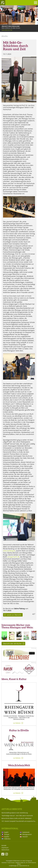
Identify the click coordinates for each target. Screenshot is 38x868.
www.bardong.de (9, 551)
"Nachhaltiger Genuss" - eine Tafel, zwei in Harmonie (17, 816)
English (6, 832)
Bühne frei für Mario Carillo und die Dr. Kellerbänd (16, 818)
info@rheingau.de (14, 866)
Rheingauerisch (27, 834)
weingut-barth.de (13, 557)
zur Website (17, 723)
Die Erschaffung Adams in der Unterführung (15, 813)
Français (7, 834)
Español (7, 837)
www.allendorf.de (7, 30)
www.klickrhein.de (24, 866)
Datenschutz (5, 850)
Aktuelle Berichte (12, 809)
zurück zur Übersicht (14, 615)
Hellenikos (7, 839)
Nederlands (26, 832)
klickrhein (4, 863)
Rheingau (3, 3)
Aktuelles (5, 36)
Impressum (5, 848)
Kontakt (4, 845)
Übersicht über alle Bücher (12, 644)
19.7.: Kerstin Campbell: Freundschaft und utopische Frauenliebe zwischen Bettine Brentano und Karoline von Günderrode (19, 821)
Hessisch (25, 837)
